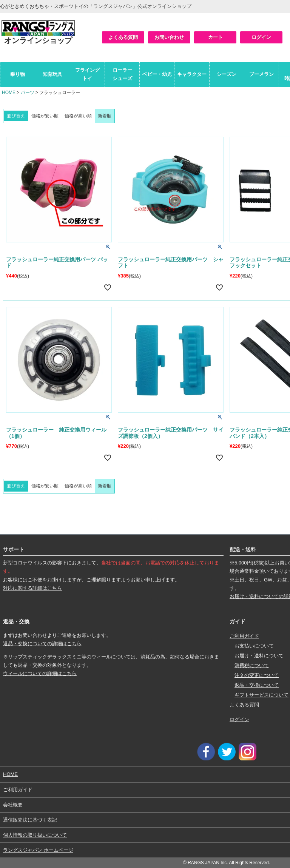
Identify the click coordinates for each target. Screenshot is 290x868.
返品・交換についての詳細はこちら (42, 644)
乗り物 (18, 74)
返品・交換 (16, 621)
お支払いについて (254, 646)
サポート (14, 549)
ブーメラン (261, 74)
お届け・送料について (259, 656)
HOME (9, 93)
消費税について (252, 665)
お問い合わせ (169, 37)
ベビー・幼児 (157, 74)
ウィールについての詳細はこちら (40, 673)
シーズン (227, 74)
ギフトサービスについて (261, 695)
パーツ (28, 93)
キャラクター (192, 74)
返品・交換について (257, 685)
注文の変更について (257, 675)
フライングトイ (87, 74)
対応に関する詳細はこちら (32, 588)
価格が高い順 (78, 116)
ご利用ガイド (244, 636)
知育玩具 (52, 74)
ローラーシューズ (122, 74)
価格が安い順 (45, 116)
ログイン (261, 37)
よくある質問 (123, 37)
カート (215, 37)
